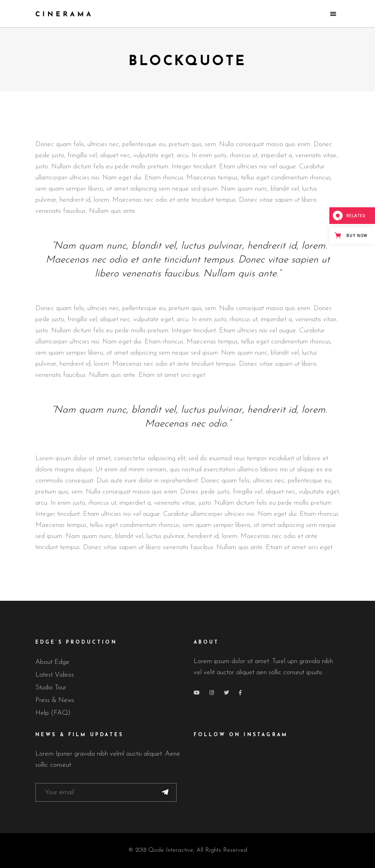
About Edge (52, 662)
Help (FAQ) (53, 713)
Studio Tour (51, 688)
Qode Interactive (171, 850)
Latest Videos (55, 675)
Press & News (55, 700)
